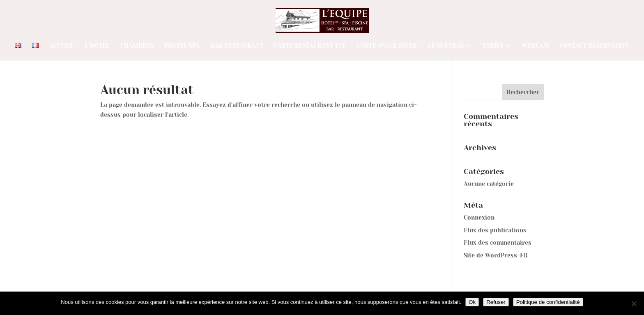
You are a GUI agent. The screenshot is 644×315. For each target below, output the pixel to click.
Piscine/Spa (182, 46)
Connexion (479, 218)
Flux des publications (495, 230)
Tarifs (493, 46)
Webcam (536, 46)
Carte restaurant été (310, 46)
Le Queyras (446, 46)
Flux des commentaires (498, 243)
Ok (472, 302)
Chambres (137, 46)
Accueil (62, 46)
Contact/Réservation (594, 46)
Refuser (496, 302)
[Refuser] (634, 303)
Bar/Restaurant (237, 46)
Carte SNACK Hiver (387, 46)
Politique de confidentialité (548, 302)
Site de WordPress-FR (496, 255)
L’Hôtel (97, 46)
